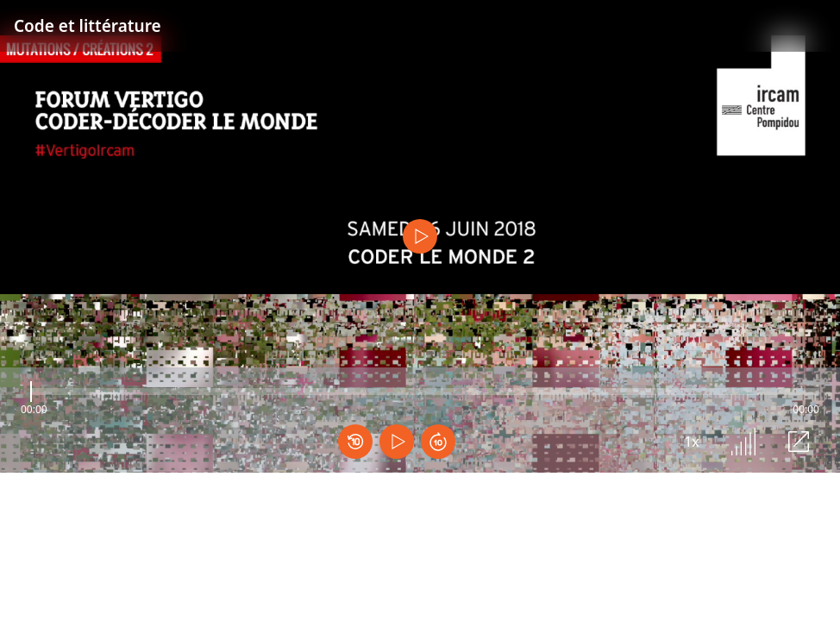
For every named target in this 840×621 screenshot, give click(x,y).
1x (692, 442)
